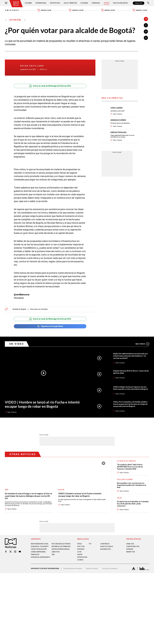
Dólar (119, 498)
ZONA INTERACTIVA (133, 547)
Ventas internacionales (61, 551)
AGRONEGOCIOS (106, 549)
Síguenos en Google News (50, 326)
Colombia (28, 3)
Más (142, 344)
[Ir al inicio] (16, 4)
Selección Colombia (125, 480)
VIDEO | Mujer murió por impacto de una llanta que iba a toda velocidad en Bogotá (131, 388)
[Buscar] (148, 3)
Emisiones (12, 10)
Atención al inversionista (36, 560)
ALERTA (80, 555)
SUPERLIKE (130, 549)
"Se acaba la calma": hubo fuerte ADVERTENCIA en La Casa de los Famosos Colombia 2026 (130, 467)
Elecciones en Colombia (39, 309)
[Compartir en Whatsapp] (146, 38)
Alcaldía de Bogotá (19, 309)
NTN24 (79, 544)
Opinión (106, 3)
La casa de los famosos (126, 461)
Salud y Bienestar (70, 3)
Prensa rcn (35, 556)
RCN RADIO (81, 549)
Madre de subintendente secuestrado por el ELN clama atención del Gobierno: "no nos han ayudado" (131, 356)
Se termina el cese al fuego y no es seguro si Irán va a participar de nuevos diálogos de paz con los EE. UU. (29, 496)
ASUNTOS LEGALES (107, 547)
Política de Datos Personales (72, 569)
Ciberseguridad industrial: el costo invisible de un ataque (122, 136)
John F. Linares (117, 108)
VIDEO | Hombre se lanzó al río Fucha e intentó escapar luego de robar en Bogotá (42, 404)
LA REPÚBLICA (105, 544)
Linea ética (56, 554)
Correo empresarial (39, 554)
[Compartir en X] (146, 32)
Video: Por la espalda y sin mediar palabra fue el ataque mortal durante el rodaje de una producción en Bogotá (130, 404)
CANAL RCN (139, 3)
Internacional (41, 3)
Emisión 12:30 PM (76, 10)
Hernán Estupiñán (118, 120)
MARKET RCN (131, 552)
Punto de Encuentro (120, 3)
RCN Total (81, 547)
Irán (7, 490)
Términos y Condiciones (110, 569)
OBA (53, 556)
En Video (17, 344)
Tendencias (96, 3)
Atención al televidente (40, 547)
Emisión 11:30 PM (140, 10)
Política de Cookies (92, 569)
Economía (84, 3)
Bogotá (61, 490)
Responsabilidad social (40, 544)
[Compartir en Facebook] (146, 25)
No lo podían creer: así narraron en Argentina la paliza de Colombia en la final (132, 485)
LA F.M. (79, 552)
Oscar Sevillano (32, 66)
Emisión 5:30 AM (44, 10)
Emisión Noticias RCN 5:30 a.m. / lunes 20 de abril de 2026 (131, 372)
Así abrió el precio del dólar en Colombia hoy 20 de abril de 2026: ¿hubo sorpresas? (133, 504)
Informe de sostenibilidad (57, 548)
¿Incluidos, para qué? (117, 111)
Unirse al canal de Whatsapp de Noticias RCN (50, 86)
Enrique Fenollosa (118, 132)
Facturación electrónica (61, 544)
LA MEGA (80, 560)
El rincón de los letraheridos (120, 123)
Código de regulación (39, 551)
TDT (90, 544)
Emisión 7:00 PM (108, 10)
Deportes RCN (55, 3)
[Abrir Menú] (6, 3)
